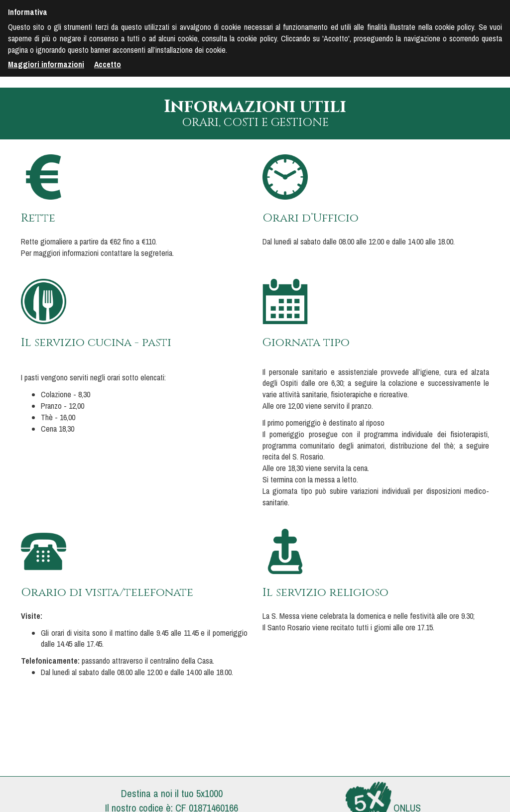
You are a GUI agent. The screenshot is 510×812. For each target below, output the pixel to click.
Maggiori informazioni (46, 64)
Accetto (108, 64)
